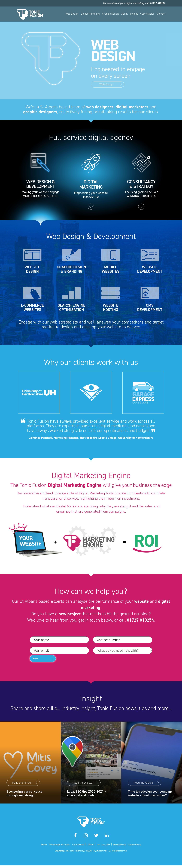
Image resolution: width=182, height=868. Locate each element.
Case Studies (147, 14)
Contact (161, 14)
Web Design (72, 14)
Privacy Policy (122, 847)
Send (37, 664)
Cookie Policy (139, 847)
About (125, 14)
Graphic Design (110, 14)
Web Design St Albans (56, 847)
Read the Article (22, 775)
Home (39, 847)
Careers (90, 847)
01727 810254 (157, 3)
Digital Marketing (90, 14)
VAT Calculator (105, 847)
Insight (134, 14)
